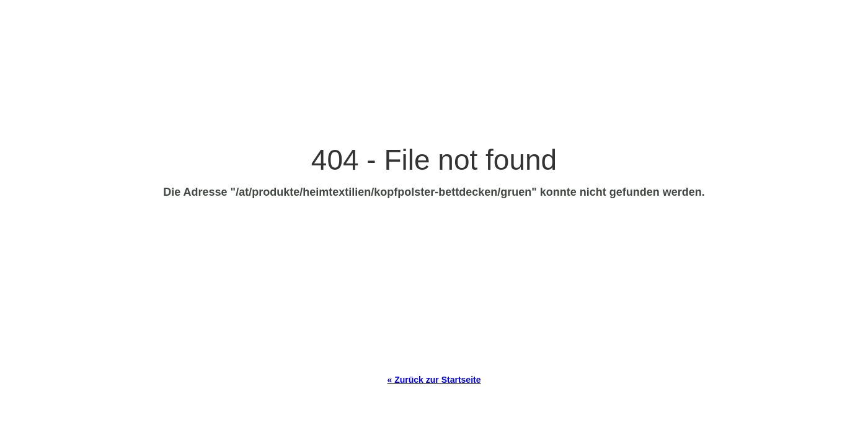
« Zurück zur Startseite (434, 380)
